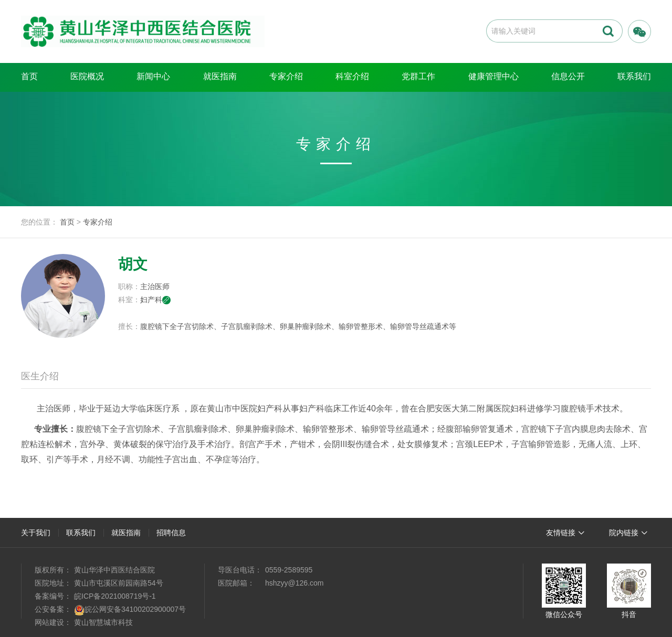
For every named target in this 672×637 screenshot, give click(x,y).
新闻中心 (153, 76)
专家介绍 (286, 76)
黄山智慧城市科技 (103, 622)
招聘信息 (171, 533)
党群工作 (418, 76)
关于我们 (36, 533)
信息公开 (568, 76)
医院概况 (87, 76)
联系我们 (634, 76)
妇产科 (155, 300)
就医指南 (220, 76)
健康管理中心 (493, 76)
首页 (29, 76)
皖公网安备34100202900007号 (135, 609)
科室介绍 (352, 76)
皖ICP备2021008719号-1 (115, 596)
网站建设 (49, 622)
